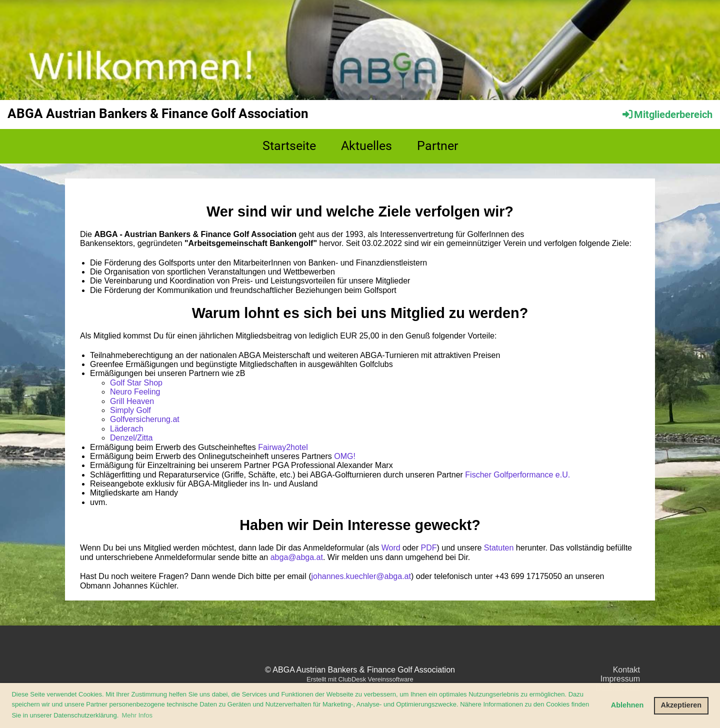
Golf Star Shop (136, 383)
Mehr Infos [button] (137, 715)
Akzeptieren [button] (681, 705)
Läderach (127, 429)
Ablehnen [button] (627, 705)
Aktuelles (366, 146)
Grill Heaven (132, 401)
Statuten (499, 548)
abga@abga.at (297, 557)
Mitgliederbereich (667, 114)
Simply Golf (130, 410)
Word (391, 548)
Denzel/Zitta (131, 438)
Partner (437, 146)
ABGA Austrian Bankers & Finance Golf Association (158, 114)
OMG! (345, 456)
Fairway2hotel (283, 447)
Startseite (289, 146)
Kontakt (626, 670)
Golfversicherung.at (145, 419)
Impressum (620, 679)
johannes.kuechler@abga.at (361, 576)
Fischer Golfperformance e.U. (517, 475)
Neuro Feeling (135, 392)
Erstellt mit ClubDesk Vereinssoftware (360, 679)
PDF (429, 548)
